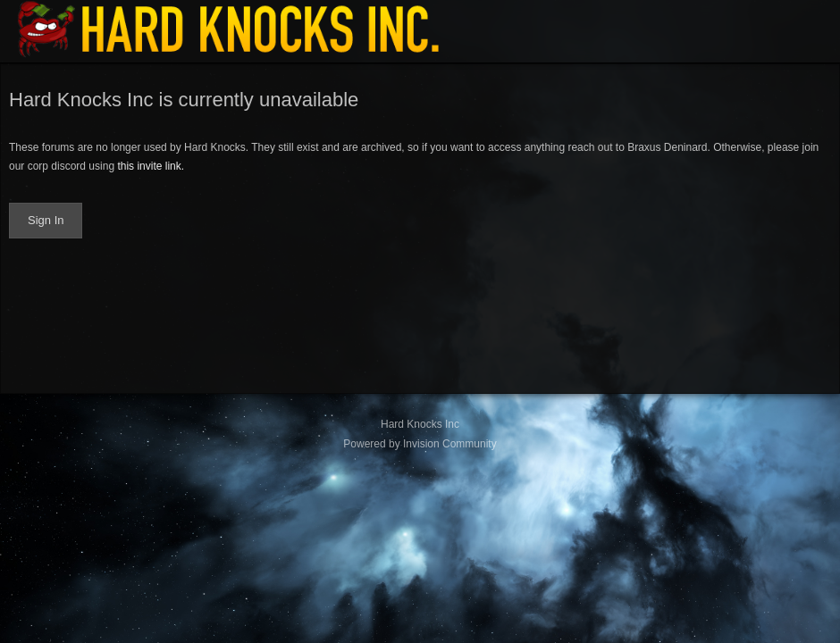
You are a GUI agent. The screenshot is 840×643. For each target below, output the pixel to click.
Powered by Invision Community (420, 444)
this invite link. (151, 166)
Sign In (46, 220)
